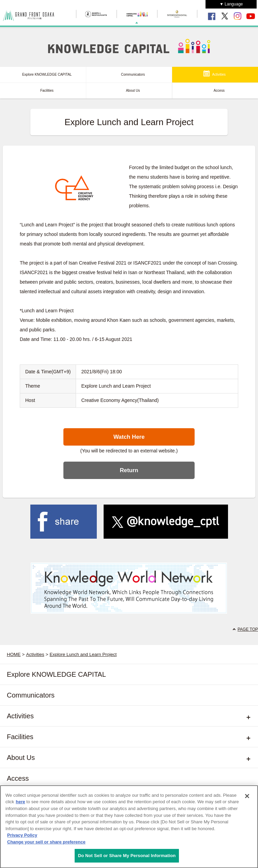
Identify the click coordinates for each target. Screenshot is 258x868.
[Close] (247, 798)
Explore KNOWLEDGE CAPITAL (47, 74)
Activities (219, 74)
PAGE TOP (248, 629)
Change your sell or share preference (46, 844)
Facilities (47, 91)
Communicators (133, 74)
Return (129, 470)
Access (219, 91)
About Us (133, 91)
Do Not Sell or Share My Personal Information (127, 858)
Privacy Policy (22, 837)
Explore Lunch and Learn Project (83, 654)
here (20, 804)
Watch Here (129, 437)
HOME (14, 654)
